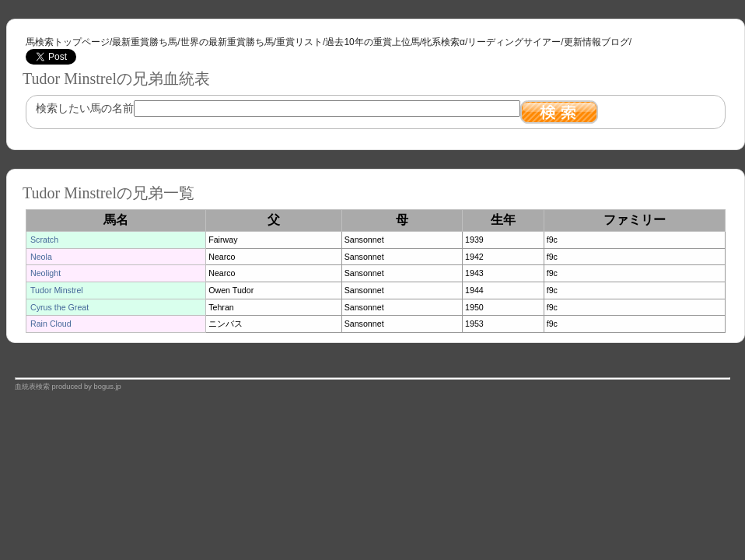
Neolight (45, 273)
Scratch (44, 240)
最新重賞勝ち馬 (145, 42)
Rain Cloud (51, 324)
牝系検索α (444, 42)
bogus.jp (108, 387)
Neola (41, 257)
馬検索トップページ (68, 42)
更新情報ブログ (596, 42)
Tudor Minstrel (57, 290)
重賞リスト (299, 42)
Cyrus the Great (59, 307)
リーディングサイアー (514, 42)
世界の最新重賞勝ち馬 (227, 42)
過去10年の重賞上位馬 (372, 42)
